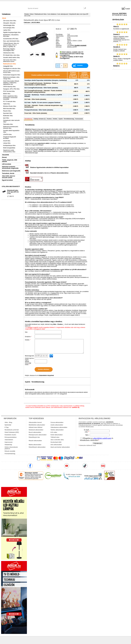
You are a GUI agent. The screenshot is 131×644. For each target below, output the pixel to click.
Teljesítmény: (60, 36)
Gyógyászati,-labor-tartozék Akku (11, 121)
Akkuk (4, 18)
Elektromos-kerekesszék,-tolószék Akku (11, 127)
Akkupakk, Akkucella (9, 23)
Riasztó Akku (7, 111)
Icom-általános (52, 14)
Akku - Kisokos (58, 324)
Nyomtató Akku (8, 113)
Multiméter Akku (8, 116)
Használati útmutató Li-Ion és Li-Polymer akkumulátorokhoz (47, 173)
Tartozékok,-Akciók (8, 173)
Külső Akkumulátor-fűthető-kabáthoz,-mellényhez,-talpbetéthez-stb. (11, 83)
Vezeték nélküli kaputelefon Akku (11, 131)
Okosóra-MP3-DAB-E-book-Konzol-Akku (11, 72)
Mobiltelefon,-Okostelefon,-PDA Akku (11, 36)
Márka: (58, 44)
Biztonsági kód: (30, 356)
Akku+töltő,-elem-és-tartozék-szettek (9, 177)
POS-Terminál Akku (9, 91)
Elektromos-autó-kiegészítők (11, 171)
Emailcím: (28, 337)
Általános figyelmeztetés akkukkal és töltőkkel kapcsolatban (47, 167)
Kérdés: (28, 340)
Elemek (4, 157)
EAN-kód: (59, 47)
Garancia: (59, 45)
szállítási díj (76, 407)
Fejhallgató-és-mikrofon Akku (12, 69)
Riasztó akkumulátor (35, 441)
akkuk (55, 485)
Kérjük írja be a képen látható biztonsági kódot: (30, 361)
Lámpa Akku (7, 143)
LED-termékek (7, 164)
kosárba (80, 65)
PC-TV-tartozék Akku (9, 102)
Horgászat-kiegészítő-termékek (10, 138)
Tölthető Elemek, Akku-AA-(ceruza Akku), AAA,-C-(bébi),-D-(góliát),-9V (11, 45)
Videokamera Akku (9, 53)
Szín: (57, 39)
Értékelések (118, 20)
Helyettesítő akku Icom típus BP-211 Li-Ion (13, 192)
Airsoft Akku (7, 141)
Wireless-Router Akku (10, 106)
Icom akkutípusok (63, 14)
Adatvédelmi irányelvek (46, 375)
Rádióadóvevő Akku (10, 64)
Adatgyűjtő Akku (8, 66)
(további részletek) (80, 45)
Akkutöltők (5, 155)
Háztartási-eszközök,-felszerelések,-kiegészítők (10, 167)
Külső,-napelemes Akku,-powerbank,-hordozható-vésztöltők (11, 98)
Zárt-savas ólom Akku (10, 21)
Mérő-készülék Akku (9, 109)
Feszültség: (59, 34)
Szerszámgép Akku (9, 28)
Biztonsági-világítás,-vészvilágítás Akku (9, 50)
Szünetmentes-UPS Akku (11, 39)
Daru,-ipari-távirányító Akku (11, 41)
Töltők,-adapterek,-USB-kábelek (10, 161)
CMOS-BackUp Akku (9, 87)
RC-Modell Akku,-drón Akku (11, 55)
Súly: (57, 42)
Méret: (58, 41)
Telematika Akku (8, 124)
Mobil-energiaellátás (9, 148)
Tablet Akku (7, 104)
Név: (26, 332)
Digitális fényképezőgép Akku (12, 32)
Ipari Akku (6, 118)
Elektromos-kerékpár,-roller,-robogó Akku (12, 78)
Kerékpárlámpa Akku (9, 145)
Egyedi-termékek (7, 180)
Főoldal (27, 14)
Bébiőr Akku (7, 94)
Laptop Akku (7, 30)
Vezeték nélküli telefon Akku (11, 58)
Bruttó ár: (59, 29)
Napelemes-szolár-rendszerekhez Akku (9, 151)
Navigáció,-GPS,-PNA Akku (11, 89)
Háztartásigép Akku (9, 25)
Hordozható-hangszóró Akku (12, 75)
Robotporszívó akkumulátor (38, 435)
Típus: (58, 38)
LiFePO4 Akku (7, 134)
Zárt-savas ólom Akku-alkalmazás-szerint (10, 61)
